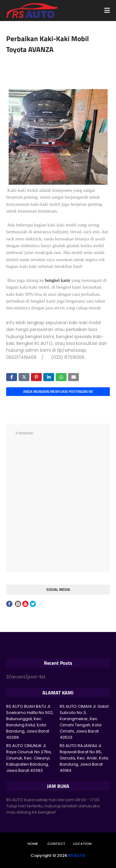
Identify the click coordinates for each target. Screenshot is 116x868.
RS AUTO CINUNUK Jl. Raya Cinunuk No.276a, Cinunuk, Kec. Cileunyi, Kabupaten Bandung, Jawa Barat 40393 (29, 758)
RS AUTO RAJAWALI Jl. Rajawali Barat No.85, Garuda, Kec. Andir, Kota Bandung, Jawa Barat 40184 (84, 758)
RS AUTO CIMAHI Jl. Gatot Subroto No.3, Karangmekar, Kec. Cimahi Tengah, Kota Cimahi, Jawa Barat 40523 (84, 722)
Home (33, 844)
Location (82, 844)
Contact (56, 844)
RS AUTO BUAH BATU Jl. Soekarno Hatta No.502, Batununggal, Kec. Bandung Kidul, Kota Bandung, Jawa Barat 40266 (30, 722)
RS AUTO (77, 855)
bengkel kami (57, 280)
